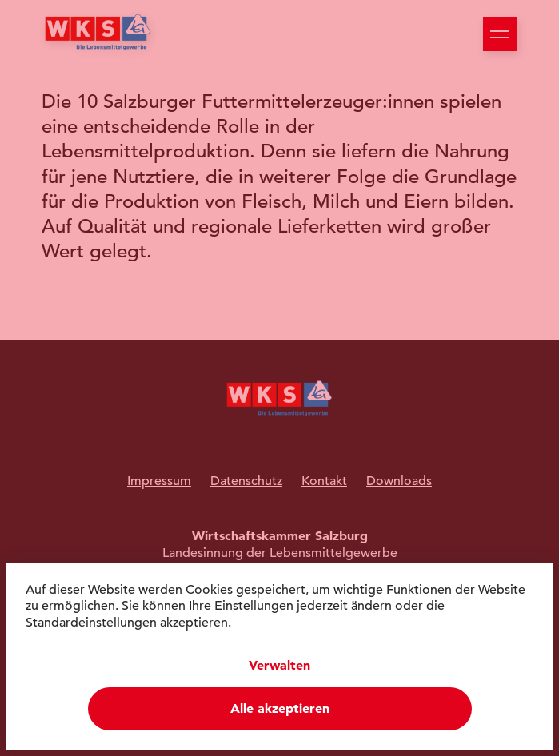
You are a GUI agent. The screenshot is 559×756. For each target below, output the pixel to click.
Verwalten (279, 665)
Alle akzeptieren (280, 708)
